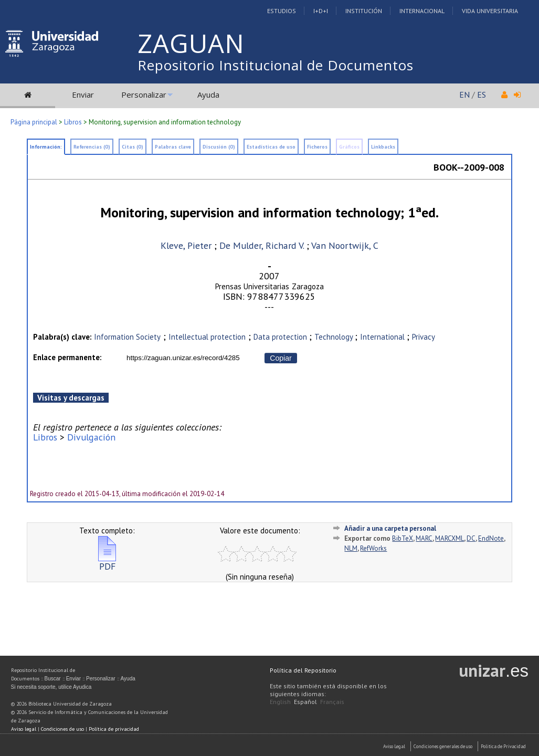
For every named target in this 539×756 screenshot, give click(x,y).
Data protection (281, 337)
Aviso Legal (394, 746)
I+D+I (321, 11)
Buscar (53, 679)
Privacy (424, 337)
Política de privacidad (114, 729)
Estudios (282, 11)
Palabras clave (173, 147)
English (280, 702)
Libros (73, 122)
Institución (364, 11)
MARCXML (450, 538)
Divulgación (91, 437)
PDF (107, 562)
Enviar (83, 94)
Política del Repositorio (303, 670)
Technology (335, 337)
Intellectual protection (207, 337)
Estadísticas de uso (271, 147)
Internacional (422, 11)
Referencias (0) (92, 147)
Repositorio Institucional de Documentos (276, 65)
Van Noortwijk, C (345, 245)
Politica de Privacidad (503, 746)
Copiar (281, 358)
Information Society (127, 337)
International (383, 337)
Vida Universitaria (490, 11)
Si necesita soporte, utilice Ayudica (51, 687)
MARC (424, 538)
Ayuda (208, 94)
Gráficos (349, 147)
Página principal (34, 122)
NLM (351, 548)
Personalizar (144, 94)
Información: (46, 147)
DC (471, 538)
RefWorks (373, 548)
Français (332, 702)
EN (464, 94)
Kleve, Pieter (186, 245)
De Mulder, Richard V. (262, 245)
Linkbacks (383, 147)
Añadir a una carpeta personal (390, 528)
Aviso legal (24, 729)
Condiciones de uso (62, 729)
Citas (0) (133, 147)
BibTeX (403, 538)
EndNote (491, 538)
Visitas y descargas (71, 398)
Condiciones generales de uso (443, 746)
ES (482, 94)
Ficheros (317, 147)
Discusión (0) (219, 147)
